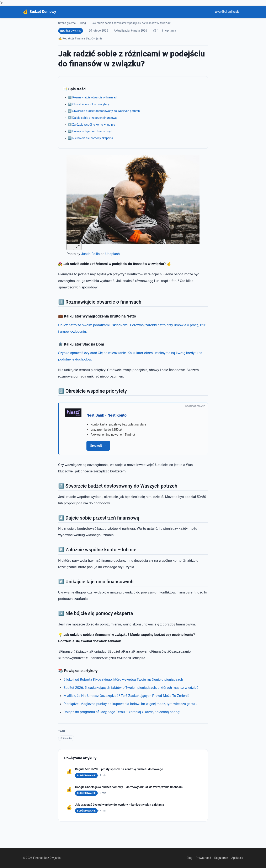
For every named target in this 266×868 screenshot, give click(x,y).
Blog (83, 23)
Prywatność (203, 858)
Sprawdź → (98, 446)
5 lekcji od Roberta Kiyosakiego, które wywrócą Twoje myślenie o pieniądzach (123, 679)
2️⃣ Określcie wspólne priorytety (89, 104)
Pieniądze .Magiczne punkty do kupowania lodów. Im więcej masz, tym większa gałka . (130, 704)
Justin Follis (90, 254)
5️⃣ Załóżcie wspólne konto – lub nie (92, 125)
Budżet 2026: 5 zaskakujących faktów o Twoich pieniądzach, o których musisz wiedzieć (131, 688)
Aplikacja (237, 858)
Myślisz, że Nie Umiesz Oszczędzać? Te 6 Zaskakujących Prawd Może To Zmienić (127, 696)
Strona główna (67, 23)
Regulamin (221, 858)
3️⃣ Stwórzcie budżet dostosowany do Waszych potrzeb (104, 111)
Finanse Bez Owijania (47, 858)
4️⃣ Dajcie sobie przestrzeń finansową (92, 118)
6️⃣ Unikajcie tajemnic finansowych (91, 131)
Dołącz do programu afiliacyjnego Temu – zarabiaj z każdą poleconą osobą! (122, 712)
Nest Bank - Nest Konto (107, 415)
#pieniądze (66, 738)
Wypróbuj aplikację (227, 12)
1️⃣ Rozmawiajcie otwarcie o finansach (93, 97)
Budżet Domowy (43, 12)
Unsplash (113, 254)
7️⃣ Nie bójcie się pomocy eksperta (91, 138)
